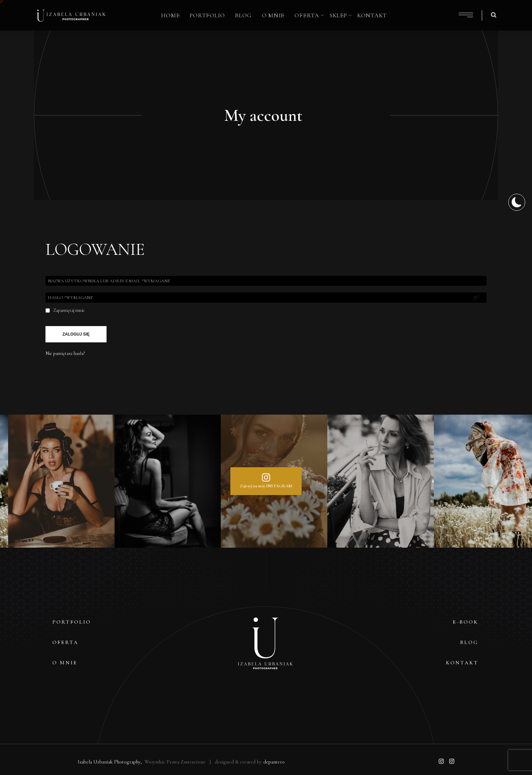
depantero (274, 762)
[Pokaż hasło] (476, 298)
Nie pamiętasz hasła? (65, 353)
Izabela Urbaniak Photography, (110, 762)
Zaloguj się (76, 334)
